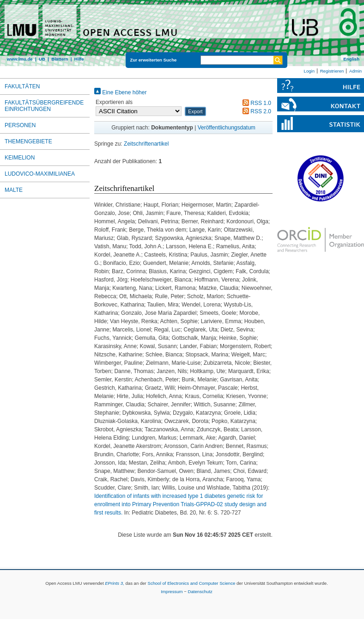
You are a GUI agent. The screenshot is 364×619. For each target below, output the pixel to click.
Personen (20, 125)
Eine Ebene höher (120, 92)
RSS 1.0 (255, 103)
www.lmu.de (20, 59)
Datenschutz (200, 591)
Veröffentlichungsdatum (227, 128)
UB (42, 59)
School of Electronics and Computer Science (191, 583)
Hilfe (79, 59)
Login (309, 71)
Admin (355, 71)
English (351, 59)
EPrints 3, (115, 583)
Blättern (60, 59)
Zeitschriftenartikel (146, 144)
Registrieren (332, 71)
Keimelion (20, 158)
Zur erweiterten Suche (154, 60)
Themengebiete (28, 141)
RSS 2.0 (255, 111)
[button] (195, 111)
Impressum (172, 591)
